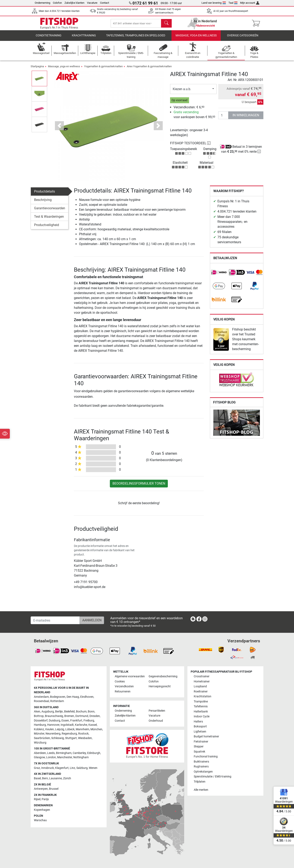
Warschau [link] (40, 820)
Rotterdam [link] (57, 701)
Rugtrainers (201, 767)
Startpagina (37, 69)
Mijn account (250, 3)
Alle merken (201, 790)
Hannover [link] (53, 725)
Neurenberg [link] (53, 734)
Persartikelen (157, 711)
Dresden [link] (95, 716)
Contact (105, 3)
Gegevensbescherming (163, 676)
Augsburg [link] (48, 712)
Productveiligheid (47, 227)
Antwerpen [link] (41, 789)
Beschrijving (43, 202)
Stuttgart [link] (71, 738)
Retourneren (123, 692)
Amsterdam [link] (41, 697)
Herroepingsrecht (160, 686)
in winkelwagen (246, 117)
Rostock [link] (83, 734)
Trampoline (201, 702)
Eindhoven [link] (87, 697)
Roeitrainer (201, 692)
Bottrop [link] (39, 716)
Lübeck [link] (70, 729)
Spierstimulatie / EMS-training (213, 777)
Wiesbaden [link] (85, 738)
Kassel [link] (93, 725)
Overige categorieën (243, 38)
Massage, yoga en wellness (196, 38)
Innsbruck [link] (48, 768)
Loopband (200, 686)
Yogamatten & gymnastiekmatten (103, 69)
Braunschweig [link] (54, 716)
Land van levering (214, 3)
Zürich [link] (67, 778)
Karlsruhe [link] (81, 725)
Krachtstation (203, 696)
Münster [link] (39, 734)
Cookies (120, 682)
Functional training (206, 757)
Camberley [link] (79, 753)
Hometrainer (202, 682)
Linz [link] (72, 768)
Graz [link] (37, 768)
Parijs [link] (45, 799)
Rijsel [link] (37, 799)
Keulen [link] (50, 729)
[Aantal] (223, 117)
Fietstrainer (201, 742)
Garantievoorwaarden (50, 210)
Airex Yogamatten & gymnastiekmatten (149, 69)
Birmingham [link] (64, 753)
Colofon (57, 3)
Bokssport (200, 726)
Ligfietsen (200, 732)
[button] (60, 128)
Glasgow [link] (39, 757)
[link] (219, 275)
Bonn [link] (91, 712)
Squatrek (199, 752)
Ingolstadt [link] (67, 725)
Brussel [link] (54, 789)
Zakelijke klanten (74, 3)
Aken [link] (37, 712)
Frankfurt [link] (76, 721)
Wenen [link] (93, 768)
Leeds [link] (51, 753)
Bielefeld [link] (69, 712)
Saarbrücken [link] (42, 738)
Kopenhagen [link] (42, 810)
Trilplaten (200, 782)
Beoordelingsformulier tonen (139, 486)
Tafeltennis (201, 706)
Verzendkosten (124, 686)
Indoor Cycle (202, 716)
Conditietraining (49, 38)
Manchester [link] (65, 757)
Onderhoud (156, 721)
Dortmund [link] (82, 716)
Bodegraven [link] (58, 697)
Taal (233, 3)
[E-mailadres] (55, 620)
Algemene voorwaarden (130, 676)
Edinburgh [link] (94, 753)
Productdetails (45, 194)
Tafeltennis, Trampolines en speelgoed (136, 38)
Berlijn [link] (59, 712)
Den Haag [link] (73, 697)
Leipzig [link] (60, 729)
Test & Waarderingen (49, 219)
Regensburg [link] (69, 734)
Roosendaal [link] (41, 701)
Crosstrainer (202, 676)
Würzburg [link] (40, 743)
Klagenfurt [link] (62, 768)
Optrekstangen (203, 772)
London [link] (51, 757)
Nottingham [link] (81, 757)
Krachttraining (84, 38)
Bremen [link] (69, 716)
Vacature (92, 3)
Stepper (199, 746)
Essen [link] (65, 721)
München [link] (96, 729)
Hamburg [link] (40, 725)
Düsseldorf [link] (41, 721)
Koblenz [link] (39, 729)
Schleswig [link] (58, 738)
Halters (198, 722)
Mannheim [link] (82, 729)
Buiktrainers (201, 762)
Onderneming (42, 3)
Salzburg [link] (82, 768)
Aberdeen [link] (40, 753)
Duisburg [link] (55, 721)
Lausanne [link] (56, 778)
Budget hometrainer (206, 736)
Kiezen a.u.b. (182, 91)
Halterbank (201, 712)
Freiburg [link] (89, 721)
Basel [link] (37, 778)
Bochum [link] (81, 712)
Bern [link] (45, 778)
